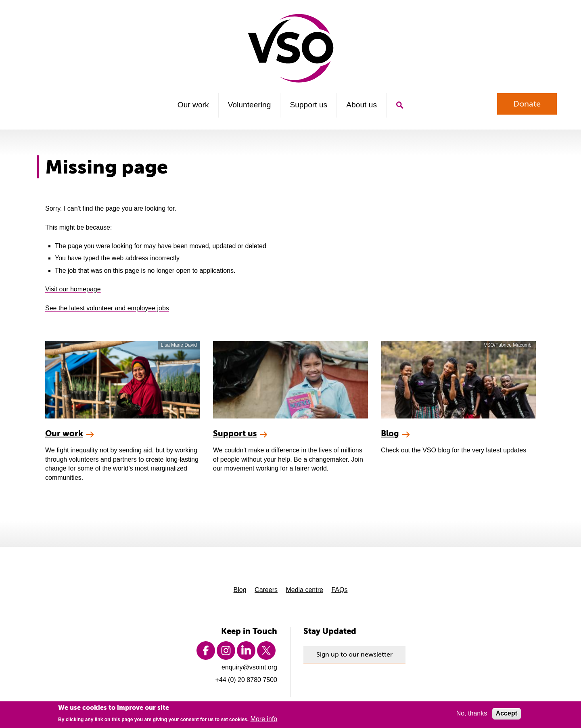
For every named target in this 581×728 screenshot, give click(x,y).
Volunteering (250, 105)
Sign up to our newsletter (354, 655)
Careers (266, 590)
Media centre (304, 590)
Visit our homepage (73, 289)
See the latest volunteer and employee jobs (107, 308)
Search (400, 105)
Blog (240, 590)
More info (264, 720)
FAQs (339, 590)
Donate (527, 104)
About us (362, 105)
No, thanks (472, 714)
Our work (193, 105)
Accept (507, 714)
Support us (308, 105)
